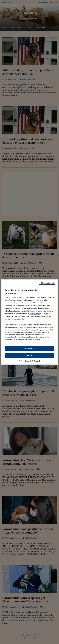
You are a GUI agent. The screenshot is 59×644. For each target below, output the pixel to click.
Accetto (30, 355)
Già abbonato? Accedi (29, 361)
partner (39, 327)
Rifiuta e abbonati (47, 283)
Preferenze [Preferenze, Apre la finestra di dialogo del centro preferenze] (30, 349)
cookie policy (35, 314)
